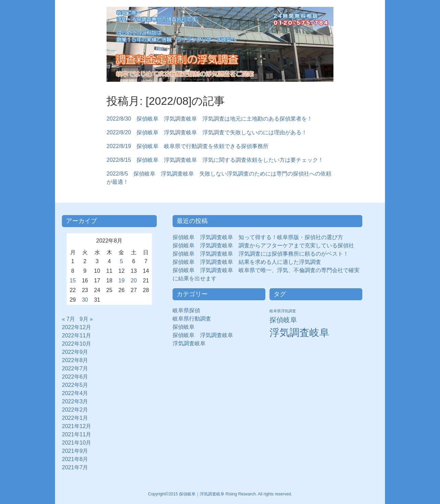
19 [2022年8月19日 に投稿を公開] (122, 281)
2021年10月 (76, 443)
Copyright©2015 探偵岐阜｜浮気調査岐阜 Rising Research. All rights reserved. (220, 494)
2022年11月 (76, 335)
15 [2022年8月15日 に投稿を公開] (73, 281)
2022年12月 (76, 327)
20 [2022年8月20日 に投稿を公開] (134, 281)
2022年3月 (75, 401)
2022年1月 (75, 418)
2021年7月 (75, 467)
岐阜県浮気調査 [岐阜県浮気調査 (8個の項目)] (283, 311)
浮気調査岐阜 (189, 343)
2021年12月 (76, 426)
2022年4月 (75, 393)
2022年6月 (75, 377)
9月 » (86, 319)
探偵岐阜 (186, 327)
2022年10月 (76, 344)
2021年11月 (76, 434)
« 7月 (68, 319)
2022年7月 (75, 368)
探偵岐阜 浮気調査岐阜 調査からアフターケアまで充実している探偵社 (263, 245)
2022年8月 (75, 360)
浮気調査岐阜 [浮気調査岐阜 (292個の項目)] (299, 332)
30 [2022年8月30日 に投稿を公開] (85, 300)
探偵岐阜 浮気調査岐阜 (203, 335)
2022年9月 (75, 352)
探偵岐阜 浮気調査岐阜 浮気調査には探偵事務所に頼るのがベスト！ (261, 254)
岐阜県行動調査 (192, 319)
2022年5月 (75, 385)
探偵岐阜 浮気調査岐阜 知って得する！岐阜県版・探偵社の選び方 (258, 237)
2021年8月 (75, 459)
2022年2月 (75, 410)
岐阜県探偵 (186, 310)
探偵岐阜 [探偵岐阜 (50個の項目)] (283, 320)
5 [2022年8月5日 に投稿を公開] (122, 261)
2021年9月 (75, 451)
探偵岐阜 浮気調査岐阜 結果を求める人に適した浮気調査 (247, 262)
